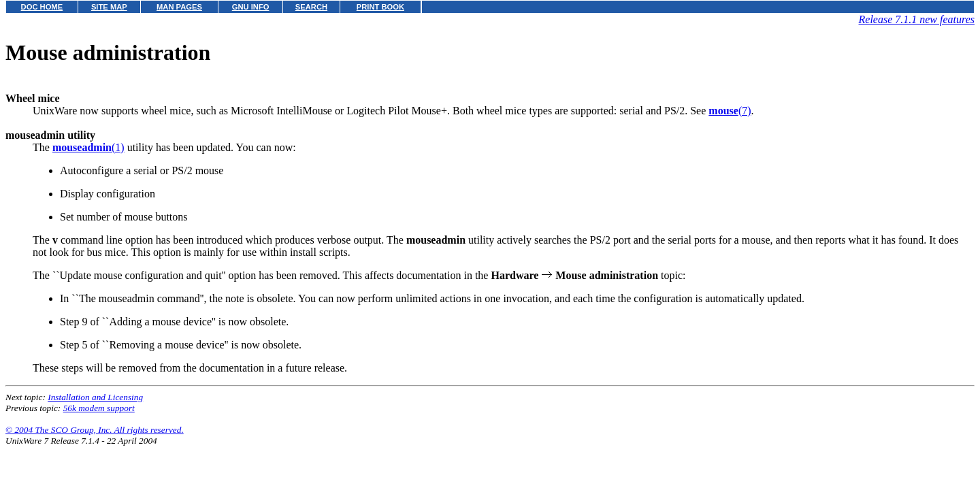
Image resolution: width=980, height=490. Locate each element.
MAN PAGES (179, 7)
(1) (88, 147)
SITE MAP (109, 7)
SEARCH (311, 7)
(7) (730, 111)
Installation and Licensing (95, 397)
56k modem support (99, 408)
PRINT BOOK (380, 7)
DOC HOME (42, 7)
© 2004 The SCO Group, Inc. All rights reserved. (95, 430)
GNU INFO (251, 7)
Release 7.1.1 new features (917, 19)
